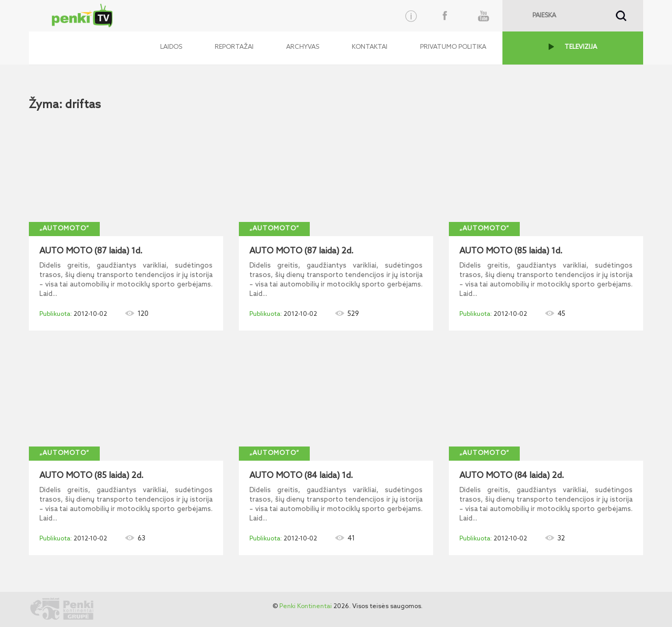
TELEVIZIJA (581, 47)
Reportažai (234, 47)
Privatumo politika (453, 47)
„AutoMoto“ (64, 229)
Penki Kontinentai (306, 607)
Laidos (171, 47)
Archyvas (303, 47)
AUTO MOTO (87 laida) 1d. (91, 251)
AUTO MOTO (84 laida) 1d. (301, 476)
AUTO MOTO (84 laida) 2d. (512, 476)
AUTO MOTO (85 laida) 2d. (91, 476)
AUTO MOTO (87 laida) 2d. (301, 251)
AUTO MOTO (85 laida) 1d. (511, 251)
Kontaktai (370, 47)
